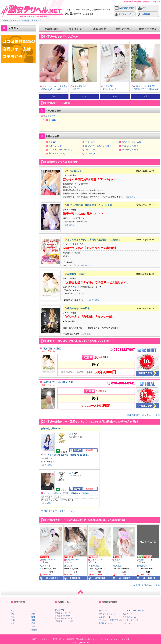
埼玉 (13, 617)
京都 (33, 611)
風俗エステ (90, 150)
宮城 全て (48, 116)
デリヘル (89, 142)
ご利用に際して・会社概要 (63, 639)
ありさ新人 (108, 86)
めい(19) (117, 566)
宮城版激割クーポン (63, 618)
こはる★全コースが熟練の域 (55, 86)
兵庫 (33, 614)
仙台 (50, 120)
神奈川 (14, 614)
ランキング (75, 29)
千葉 (13, 620)
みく (72, 473)
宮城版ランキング (62, 613)
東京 (13, 611)
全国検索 (144, 14)
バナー (143, 8)
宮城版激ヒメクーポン (64, 621)
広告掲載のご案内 (124, 8)
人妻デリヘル (54, 146)
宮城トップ (36, 21)
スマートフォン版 (121, 639)
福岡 (33, 620)
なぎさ (137, 86)
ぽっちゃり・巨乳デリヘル (97, 146)
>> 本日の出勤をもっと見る (146, 585)
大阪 (13, 623)
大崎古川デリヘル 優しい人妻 (58, 382)
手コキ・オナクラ (56, 153)
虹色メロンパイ (140, 89)
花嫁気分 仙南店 (76, 274)
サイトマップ (123, 14)
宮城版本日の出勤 (62, 616)
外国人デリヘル (129, 146)
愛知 (33, 617)
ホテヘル (89, 153)
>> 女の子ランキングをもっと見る (58, 511)
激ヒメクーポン (148, 29)
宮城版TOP (51, 29)
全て (51, 142)
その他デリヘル (129, 150)
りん (72, 434)
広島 (33, 623)
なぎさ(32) (45, 566)
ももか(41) (94, 566)
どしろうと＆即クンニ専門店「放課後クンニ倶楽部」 (94, 240)
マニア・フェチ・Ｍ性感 (59, 150)
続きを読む (131, 197)
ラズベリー (108, 89)
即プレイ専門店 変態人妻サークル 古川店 (89, 205)
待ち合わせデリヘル (131, 142)
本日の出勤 (100, 29)
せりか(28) (142, 566)
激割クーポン (124, 29)
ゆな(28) (68, 566)
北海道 (34, 630)
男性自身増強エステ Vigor (53, 89)
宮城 (33, 626)
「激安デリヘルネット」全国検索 (15, 21)
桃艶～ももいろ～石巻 (82, 89)
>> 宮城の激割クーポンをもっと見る (142, 415)
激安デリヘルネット (41, 639)
